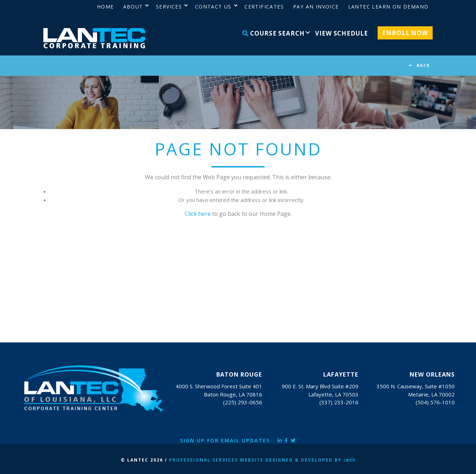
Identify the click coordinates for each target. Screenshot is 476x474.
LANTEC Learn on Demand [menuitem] (388, 7)
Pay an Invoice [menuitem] (316, 7)
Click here (198, 214)
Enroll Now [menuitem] (405, 33)
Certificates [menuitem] (264, 7)
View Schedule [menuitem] (341, 33)
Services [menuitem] (169, 7)
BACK (423, 65)
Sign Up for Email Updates (225, 440)
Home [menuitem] (106, 7)
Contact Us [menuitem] (213, 7)
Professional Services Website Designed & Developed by (262, 460)
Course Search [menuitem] (274, 33)
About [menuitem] (133, 7)
